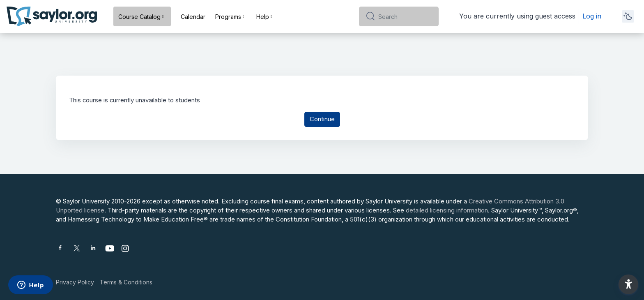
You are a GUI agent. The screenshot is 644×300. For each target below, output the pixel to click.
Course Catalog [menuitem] (139, 17)
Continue (322, 120)
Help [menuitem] (263, 17)
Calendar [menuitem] (193, 17)
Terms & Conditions (126, 282)
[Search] (405, 16)
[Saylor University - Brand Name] (52, 16)
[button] (628, 284)
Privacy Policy (75, 282)
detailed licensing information (447, 210)
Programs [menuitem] (228, 17)
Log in (592, 16)
